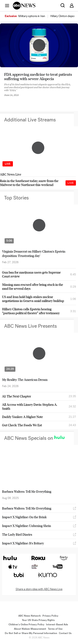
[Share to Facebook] (5, 98)
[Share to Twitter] (16, 98)
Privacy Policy (50, 616)
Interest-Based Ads (57, 624)
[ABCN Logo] (24, 6)
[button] (7, 5)
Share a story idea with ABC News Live (39, 589)
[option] (27, 16)
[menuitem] (32, 16)
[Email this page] (28, 98)
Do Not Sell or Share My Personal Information (31, 633)
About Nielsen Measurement (30, 629)
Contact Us (65, 633)
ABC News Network (30, 616)
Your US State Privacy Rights (38, 620)
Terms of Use (55, 629)
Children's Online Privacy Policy (26, 624)
